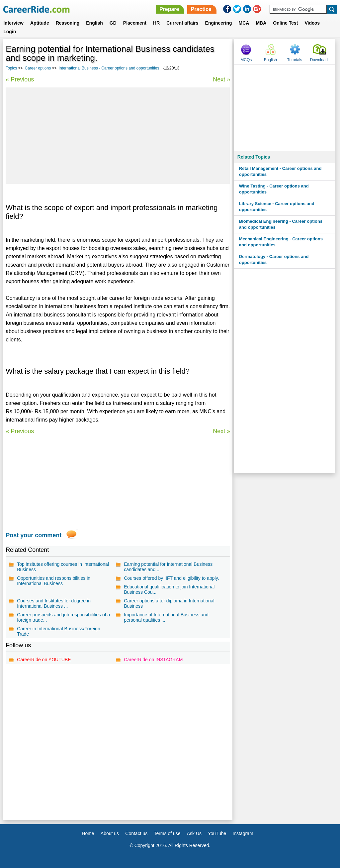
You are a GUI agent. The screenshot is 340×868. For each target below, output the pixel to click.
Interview (13, 23)
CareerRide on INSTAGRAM (153, 660)
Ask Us (194, 833)
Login (10, 32)
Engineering (219, 23)
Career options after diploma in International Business (169, 603)
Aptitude (40, 23)
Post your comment (34, 535)
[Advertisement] (118, 136)
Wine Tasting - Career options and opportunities (274, 189)
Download (319, 60)
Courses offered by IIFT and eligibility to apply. (171, 578)
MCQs (246, 60)
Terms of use (167, 833)
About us (110, 833)
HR (156, 23)
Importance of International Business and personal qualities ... (166, 617)
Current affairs (182, 23)
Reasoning (68, 23)
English (94, 23)
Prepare (169, 9)
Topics (11, 68)
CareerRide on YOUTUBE (44, 660)
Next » (221, 79)
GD (113, 23)
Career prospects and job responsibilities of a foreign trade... (63, 617)
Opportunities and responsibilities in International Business (54, 581)
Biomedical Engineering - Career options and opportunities (281, 224)
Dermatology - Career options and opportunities (274, 259)
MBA (261, 23)
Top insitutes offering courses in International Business (63, 567)
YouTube (217, 833)
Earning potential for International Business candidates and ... (168, 567)
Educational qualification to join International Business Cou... (169, 589)
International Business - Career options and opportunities (109, 68)
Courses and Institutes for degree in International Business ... (54, 603)
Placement (135, 23)
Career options (38, 68)
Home (88, 833)
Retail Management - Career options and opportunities (280, 171)
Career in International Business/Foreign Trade (59, 631)
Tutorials (295, 60)
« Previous (20, 79)
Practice (201, 9)
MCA (244, 23)
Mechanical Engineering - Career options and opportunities (281, 242)
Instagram (243, 833)
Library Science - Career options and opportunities (277, 207)
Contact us (136, 833)
